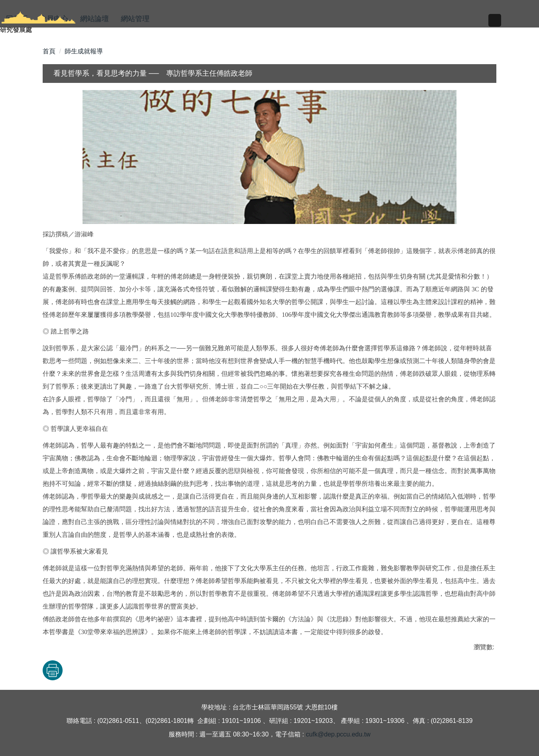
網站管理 (135, 19)
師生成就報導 (84, 51)
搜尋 (487, 28)
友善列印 (126, 670)
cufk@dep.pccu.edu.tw (338, 734)
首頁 (49, 51)
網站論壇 (94, 19)
